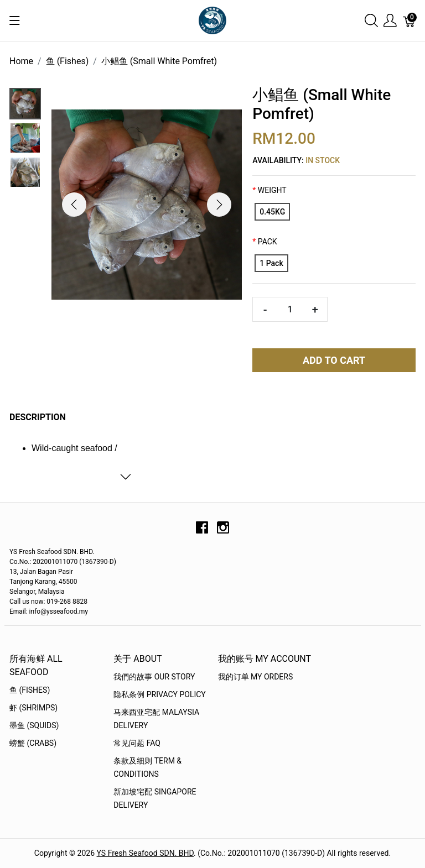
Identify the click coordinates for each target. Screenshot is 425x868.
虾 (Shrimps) (33, 708)
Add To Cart (334, 360)
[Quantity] (290, 309)
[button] (74, 205)
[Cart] (410, 21)
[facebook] (202, 531)
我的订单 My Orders (256, 677)
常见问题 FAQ (137, 743)
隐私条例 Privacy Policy (160, 694)
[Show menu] (15, 20)
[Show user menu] (390, 21)
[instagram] (223, 531)
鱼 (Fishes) (30, 690)
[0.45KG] (272, 212)
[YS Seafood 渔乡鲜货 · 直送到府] (212, 20)
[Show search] (371, 21)
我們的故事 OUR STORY (154, 677)
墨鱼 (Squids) (34, 725)
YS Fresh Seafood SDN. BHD (146, 853)
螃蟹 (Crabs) (33, 743)
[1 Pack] (271, 263)
